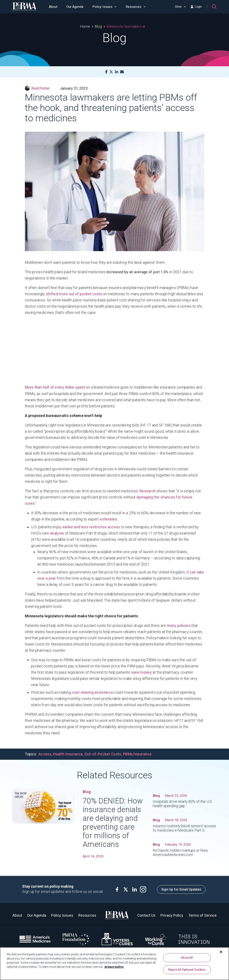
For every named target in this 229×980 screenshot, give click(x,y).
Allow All (187, 958)
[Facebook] (106, 72)
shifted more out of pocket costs (74, 294)
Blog (98, 26)
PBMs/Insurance (137, 754)
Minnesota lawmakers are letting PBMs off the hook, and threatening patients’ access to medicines (128, 26)
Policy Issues (104, 7)
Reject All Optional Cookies (187, 970)
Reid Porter (37, 88)
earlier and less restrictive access (91, 527)
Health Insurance (68, 754)
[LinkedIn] (117, 72)
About (53, 7)
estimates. (109, 519)
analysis (57, 533)
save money (141, 672)
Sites (180, 7)
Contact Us (146, 915)
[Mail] (122, 72)
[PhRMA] (24, 7)
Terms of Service (202, 915)
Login (196, 7)
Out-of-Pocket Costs (103, 754)
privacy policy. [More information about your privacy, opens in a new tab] (114, 967)
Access (45, 754)
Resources (136, 7)
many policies (179, 625)
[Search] (214, 7)
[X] (111, 72)
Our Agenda (75, 7)
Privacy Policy (172, 915)
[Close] (221, 952)
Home (85, 26)
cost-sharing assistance (92, 692)
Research (148, 491)
